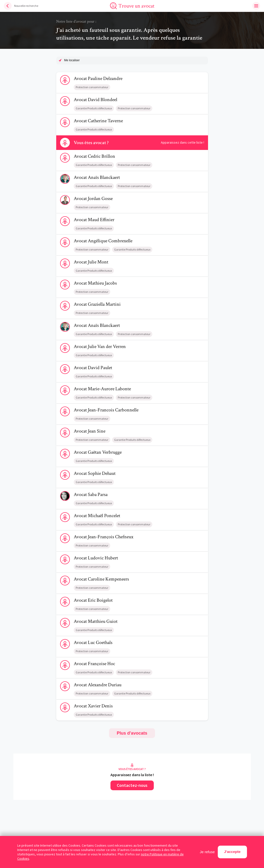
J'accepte (232, 852)
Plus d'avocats (132, 733)
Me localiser (72, 60)
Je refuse (207, 852)
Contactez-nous (132, 785)
